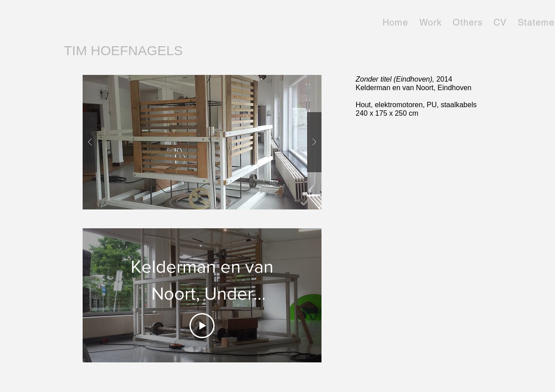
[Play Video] (202, 326)
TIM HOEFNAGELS (123, 50)
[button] (202, 142)
